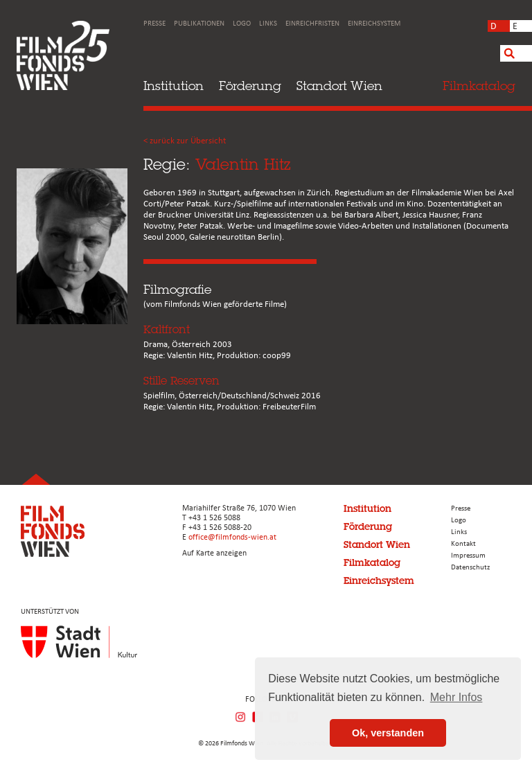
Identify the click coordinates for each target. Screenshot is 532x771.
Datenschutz (470, 568)
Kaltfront (167, 329)
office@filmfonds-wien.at (232, 538)
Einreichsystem (374, 24)
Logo (242, 24)
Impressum (468, 556)
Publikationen (199, 24)
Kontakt (463, 544)
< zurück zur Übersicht (185, 141)
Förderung (250, 86)
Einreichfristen (312, 24)
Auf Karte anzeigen (214, 553)
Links (268, 24)
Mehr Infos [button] (456, 697)
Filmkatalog (372, 562)
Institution (174, 86)
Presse (154, 24)
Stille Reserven (181, 381)
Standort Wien (339, 86)
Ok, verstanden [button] (388, 733)
